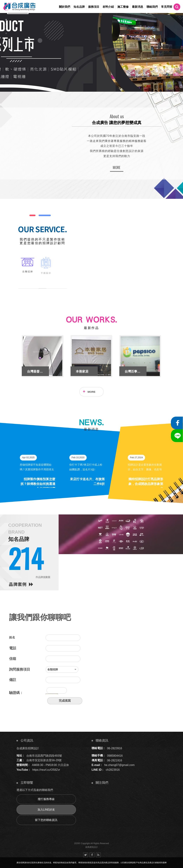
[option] (91, 52)
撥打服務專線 (46, 799)
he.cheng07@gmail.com (119, 765)
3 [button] (6, 29)
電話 (13, 648)
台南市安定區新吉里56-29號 (44, 760)
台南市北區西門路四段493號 (44, 756)
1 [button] (6, 20)
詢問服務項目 (20, 669)
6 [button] (6, 43)
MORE (117, 167)
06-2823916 (114, 748)
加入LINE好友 (46, 810)
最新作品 (91, 328)
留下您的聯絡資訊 (46, 820)
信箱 (13, 659)
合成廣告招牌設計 (28, 748)
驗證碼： (16, 693)
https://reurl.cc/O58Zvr (46, 770)
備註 (13, 680)
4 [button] (6, 33)
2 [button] (6, 24)
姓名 (12, 637)
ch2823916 (113, 770)
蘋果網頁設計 (92, 847)
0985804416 (115, 756)
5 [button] (6, 38)
